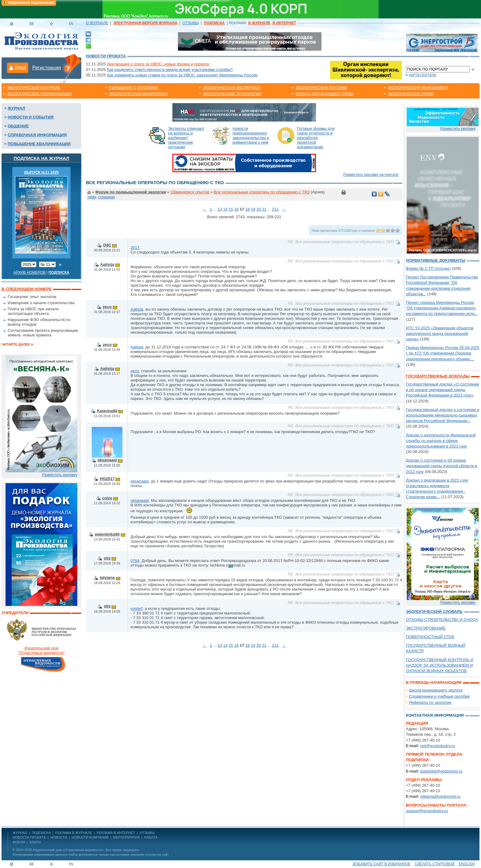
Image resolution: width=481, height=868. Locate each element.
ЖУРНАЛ (20, 833)
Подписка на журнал (42, 158)
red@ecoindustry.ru (438, 746)
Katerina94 (107, 411)
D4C (107, 245)
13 (220, 209)
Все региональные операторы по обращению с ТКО (262, 192)
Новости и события (31, 117)
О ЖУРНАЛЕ (97, 23)
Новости (59, 837)
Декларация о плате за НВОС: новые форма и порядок (158, 64)
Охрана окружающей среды (325, 94)
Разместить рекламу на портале (371, 175)
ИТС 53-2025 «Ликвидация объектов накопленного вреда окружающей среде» (440, 333)
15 (231, 209)
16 (236, 209)
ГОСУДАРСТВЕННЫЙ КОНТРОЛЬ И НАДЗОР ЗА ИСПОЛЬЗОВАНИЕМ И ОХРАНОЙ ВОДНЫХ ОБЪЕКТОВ (440, 665)
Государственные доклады (438, 376)
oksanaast (107, 460)
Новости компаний (90, 837)
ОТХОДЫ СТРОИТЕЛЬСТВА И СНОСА (442, 620)
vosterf (137, 608)
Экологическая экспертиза (232, 88)
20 (259, 209)
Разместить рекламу (60, 475)
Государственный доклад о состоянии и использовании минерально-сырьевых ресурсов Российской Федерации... (443, 415)
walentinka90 (107, 534)
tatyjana (107, 577)
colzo (107, 498)
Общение (18, 126)
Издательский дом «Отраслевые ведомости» (68, 850)
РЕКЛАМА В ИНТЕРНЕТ (116, 833)
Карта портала (423, 75)
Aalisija (107, 264)
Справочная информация (37, 135)
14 (225, 209)
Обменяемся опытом (190, 192)
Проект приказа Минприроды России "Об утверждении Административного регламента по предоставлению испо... (442, 308)
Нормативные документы (436, 260)
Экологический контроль (34, 88)
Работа (151, 837)
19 (253, 209)
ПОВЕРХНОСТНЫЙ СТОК (430, 637)
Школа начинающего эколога (436, 690)
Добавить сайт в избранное (381, 864)
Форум (19, 842)
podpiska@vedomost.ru (441, 771)
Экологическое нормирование (40, 94)
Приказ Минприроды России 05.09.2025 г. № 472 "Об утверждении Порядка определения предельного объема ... (443, 353)
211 (275, 209)
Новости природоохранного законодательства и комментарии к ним (251, 135)
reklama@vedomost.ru (440, 796)
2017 (135, 248)
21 (264, 209)
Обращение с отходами (133, 88)
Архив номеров (30, 273)
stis (107, 558)
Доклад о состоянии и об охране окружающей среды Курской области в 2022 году (442, 466)
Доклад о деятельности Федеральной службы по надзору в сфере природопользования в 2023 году (441, 441)
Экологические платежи (321, 88)
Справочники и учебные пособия (439, 696)
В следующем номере (27, 289)
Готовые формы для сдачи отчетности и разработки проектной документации (316, 138)
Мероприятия (126, 837)
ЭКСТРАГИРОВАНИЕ (426, 628)
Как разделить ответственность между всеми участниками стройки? (170, 70)
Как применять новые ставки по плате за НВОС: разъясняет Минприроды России (182, 75)
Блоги (35, 842)
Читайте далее (16, 344)
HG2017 (107, 479)
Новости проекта (106, 56)
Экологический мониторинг (139, 94)
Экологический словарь (434, 612)
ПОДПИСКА (41, 833)
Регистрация (47, 68)
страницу (107, 197)
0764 (135, 561)
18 (248, 209)
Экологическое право (411, 94)
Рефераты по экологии (430, 702)
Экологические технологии (232, 94)
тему (92, 197)
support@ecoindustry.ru (427, 811)
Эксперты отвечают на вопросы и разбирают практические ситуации (186, 138)
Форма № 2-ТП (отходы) (428, 268)
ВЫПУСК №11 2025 (42, 172)
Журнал (16, 108)
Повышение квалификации (39, 144)
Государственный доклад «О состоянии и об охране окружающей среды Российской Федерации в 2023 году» (443, 390)
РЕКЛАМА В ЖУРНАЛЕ (74, 833)
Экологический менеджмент (418, 88)
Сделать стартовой (435, 864)
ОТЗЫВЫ (191, 23)
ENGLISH (467, 864)
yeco (107, 307)
